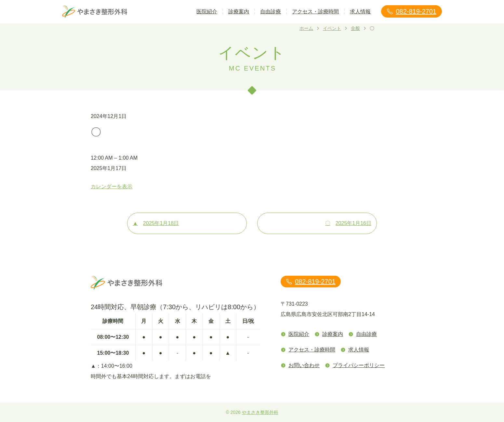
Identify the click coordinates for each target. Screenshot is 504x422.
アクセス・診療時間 (315, 12)
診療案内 (239, 12)
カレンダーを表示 (112, 186)
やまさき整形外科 (260, 412)
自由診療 (271, 12)
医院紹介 (207, 12)
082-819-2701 (411, 11)
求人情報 (360, 12)
